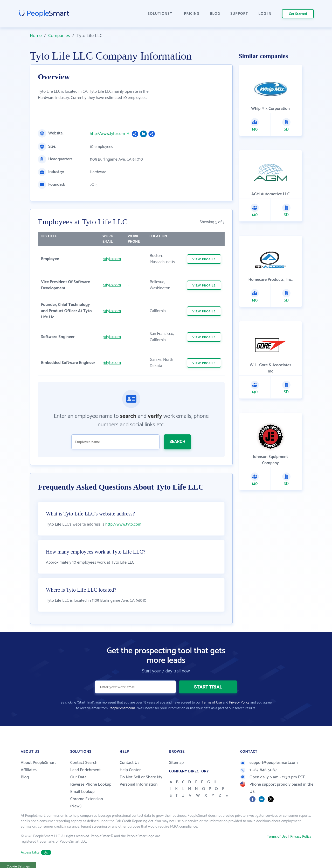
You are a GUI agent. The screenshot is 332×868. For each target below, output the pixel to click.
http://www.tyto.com (107, 134)
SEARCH (177, 442)
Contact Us (129, 763)
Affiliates (29, 770)
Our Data (78, 777)
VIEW (204, 259)
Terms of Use (212, 703)
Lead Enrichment (86, 770)
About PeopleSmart (38, 763)
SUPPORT (239, 14)
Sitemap (177, 763)
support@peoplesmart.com (269, 763)
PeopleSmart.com (122, 708)
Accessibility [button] (36, 853)
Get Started (298, 14)
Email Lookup (82, 792)
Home (36, 36)
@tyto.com (112, 259)
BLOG (215, 14)
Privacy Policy (239, 703)
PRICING (192, 14)
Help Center (130, 770)
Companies (59, 36)
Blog (25, 777)
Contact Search (84, 763)
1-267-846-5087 (258, 770)
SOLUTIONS (160, 14)
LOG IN (265, 14)
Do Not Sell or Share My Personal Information (141, 781)
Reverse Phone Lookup (91, 784)
